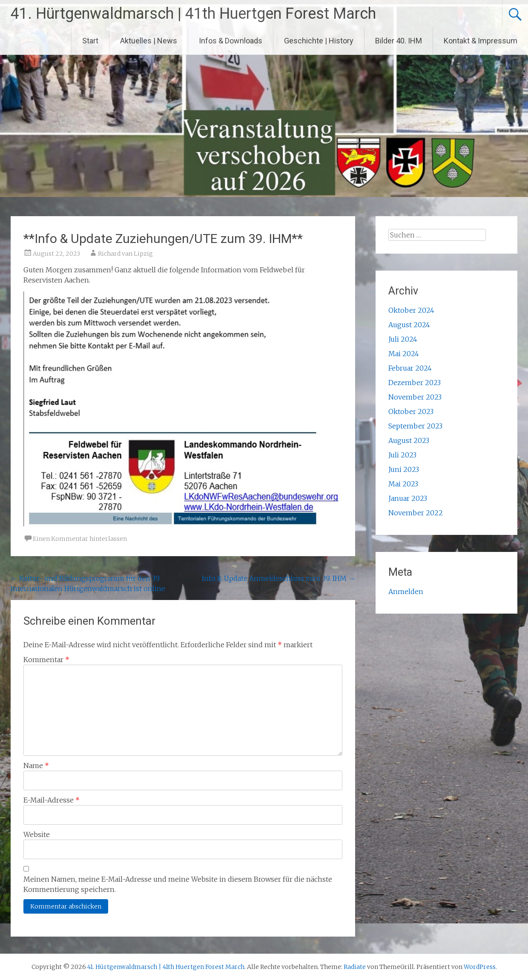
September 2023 (415, 426)
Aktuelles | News (149, 41)
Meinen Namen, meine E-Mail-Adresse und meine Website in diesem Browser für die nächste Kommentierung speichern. (178, 884)
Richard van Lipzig (125, 254)
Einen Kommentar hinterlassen (80, 539)
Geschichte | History (319, 41)
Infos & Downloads (231, 41)
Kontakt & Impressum (481, 41)
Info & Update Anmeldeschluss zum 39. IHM (278, 578)
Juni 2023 (404, 469)
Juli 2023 (402, 455)
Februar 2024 (410, 368)
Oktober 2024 (411, 310)
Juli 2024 (403, 339)
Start (90, 41)
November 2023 (415, 397)
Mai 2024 (404, 354)
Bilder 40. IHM (399, 41)
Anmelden (406, 591)
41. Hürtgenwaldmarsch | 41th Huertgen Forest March (193, 14)
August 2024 (409, 325)
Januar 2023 (408, 498)
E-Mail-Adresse (52, 800)
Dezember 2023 (415, 383)
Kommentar (46, 660)
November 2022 (416, 513)
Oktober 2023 (411, 411)
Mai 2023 (403, 484)
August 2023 (409, 440)
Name (36, 766)
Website (37, 834)
